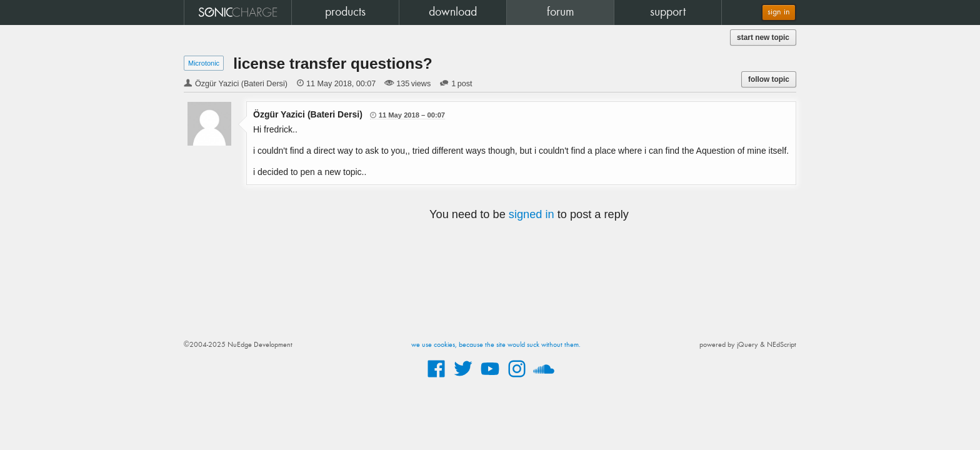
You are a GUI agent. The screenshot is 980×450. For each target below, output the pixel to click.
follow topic (769, 79)
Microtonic (204, 63)
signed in (532, 214)
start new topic (763, 37)
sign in (779, 12)
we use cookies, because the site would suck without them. (496, 345)
